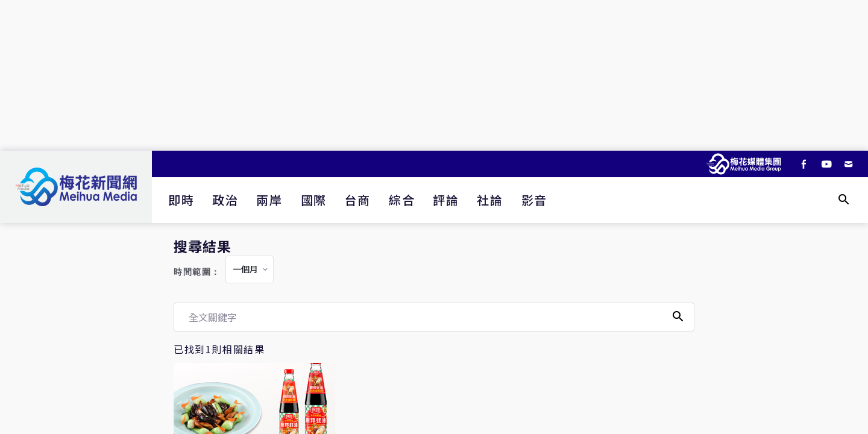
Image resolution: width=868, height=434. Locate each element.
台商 (358, 200)
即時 (181, 200)
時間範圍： (197, 272)
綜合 (402, 200)
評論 (446, 200)
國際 (314, 200)
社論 (490, 200)
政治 (225, 200)
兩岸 (269, 200)
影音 (534, 200)
